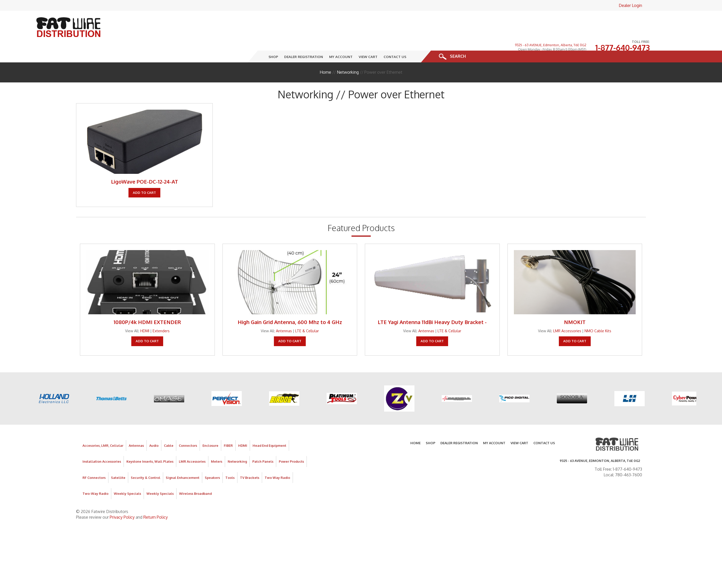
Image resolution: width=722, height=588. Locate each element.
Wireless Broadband (195, 477)
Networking (348, 56)
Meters (217, 445)
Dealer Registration (304, 40)
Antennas (284, 314)
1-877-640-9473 (622, 23)
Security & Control (146, 461)
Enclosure (210, 429)
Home (325, 56)
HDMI (145, 314)
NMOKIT (575, 306)
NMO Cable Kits (598, 314)
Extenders (161, 314)
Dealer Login (630, 5)
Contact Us (395, 40)
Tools (230, 461)
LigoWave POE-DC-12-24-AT (145, 165)
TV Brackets (250, 461)
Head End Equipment (269, 429)
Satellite (118, 461)
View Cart (368, 40)
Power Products (291, 445)
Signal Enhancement (183, 461)
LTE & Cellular (307, 314)
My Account (341, 40)
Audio (154, 429)
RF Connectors (94, 461)
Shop (273, 40)
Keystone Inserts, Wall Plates (150, 445)
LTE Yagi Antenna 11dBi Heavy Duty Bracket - (432, 306)
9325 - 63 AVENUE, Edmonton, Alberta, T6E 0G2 (551, 20)
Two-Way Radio (95, 477)
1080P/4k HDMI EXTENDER (147, 306)
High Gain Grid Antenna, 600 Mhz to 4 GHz (290, 306)
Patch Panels (263, 445)
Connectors (188, 429)
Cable (169, 429)
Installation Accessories (102, 445)
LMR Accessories (567, 314)
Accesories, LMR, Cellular (103, 429)
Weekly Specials (127, 477)
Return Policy (156, 501)
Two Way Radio (277, 461)
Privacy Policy (122, 501)
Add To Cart (144, 176)
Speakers (212, 461)
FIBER (228, 429)
